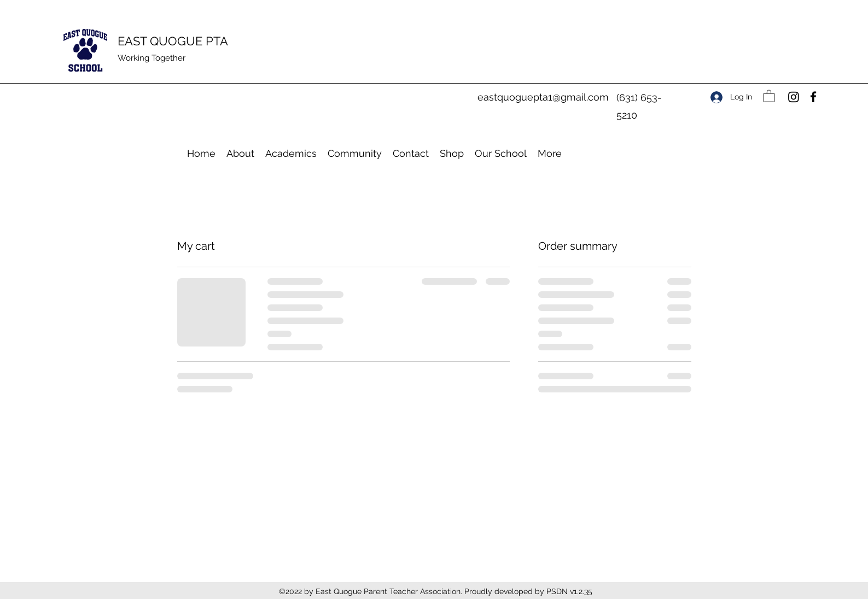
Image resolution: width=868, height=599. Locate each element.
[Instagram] (794, 97)
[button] (769, 96)
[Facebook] (813, 97)
